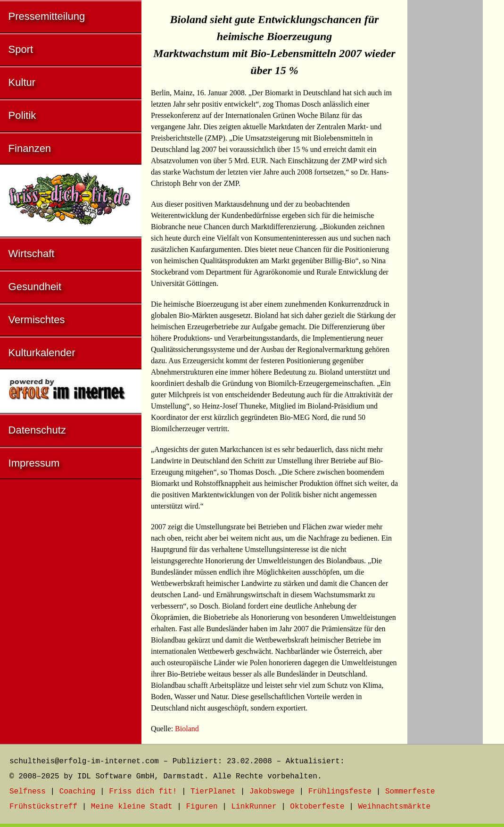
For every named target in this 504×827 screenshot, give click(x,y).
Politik (22, 115)
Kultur (22, 82)
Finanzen (30, 148)
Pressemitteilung (47, 16)
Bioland (187, 729)
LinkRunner (254, 807)
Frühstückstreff (43, 807)
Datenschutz (37, 430)
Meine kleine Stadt (132, 807)
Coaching (78, 792)
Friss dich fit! (143, 792)
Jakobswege (272, 792)
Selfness (28, 792)
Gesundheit (35, 287)
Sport (21, 49)
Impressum (34, 463)
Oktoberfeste (317, 807)
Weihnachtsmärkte (394, 807)
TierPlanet (213, 792)
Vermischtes (37, 320)
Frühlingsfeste (340, 792)
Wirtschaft (32, 254)
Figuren (202, 807)
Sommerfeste (410, 792)
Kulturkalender (42, 353)
